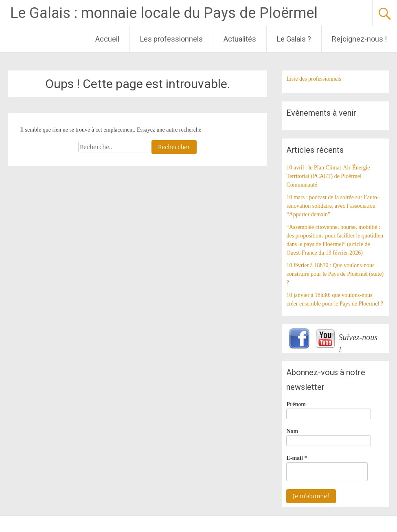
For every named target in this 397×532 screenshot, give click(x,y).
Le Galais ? (294, 39)
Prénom (296, 404)
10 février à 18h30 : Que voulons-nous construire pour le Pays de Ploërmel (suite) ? (335, 274)
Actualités (240, 39)
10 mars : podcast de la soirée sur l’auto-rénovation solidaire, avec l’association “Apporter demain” (332, 206)
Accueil (107, 39)
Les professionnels (171, 39)
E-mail (297, 458)
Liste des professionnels (314, 79)
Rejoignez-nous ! (359, 39)
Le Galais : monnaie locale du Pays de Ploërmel (164, 13)
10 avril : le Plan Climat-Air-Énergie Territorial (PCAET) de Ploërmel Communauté (328, 176)
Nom (292, 431)
